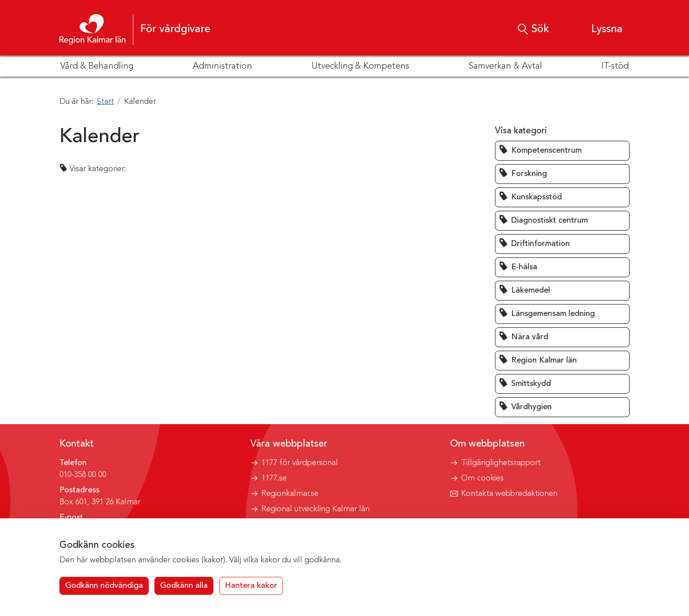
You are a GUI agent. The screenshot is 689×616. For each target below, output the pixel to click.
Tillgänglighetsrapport (501, 463)
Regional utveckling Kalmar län (315, 509)
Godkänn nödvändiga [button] (104, 586)
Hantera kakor (251, 586)
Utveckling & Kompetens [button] (360, 66)
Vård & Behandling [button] (97, 66)
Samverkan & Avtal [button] (505, 66)
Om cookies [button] (482, 478)
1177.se (274, 478)
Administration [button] (222, 66)
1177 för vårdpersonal (300, 463)
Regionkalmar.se (290, 494)
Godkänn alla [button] (184, 586)
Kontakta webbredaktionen (509, 494)
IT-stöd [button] (615, 66)
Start (105, 102)
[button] (599, 29)
